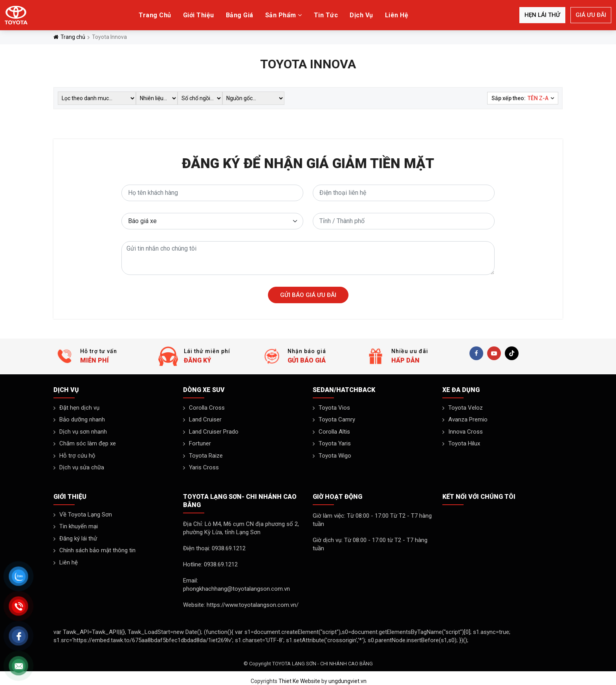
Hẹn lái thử (542, 15)
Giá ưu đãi (591, 15)
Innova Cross (466, 432)
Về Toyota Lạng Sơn (86, 515)
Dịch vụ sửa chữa (82, 467)
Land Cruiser (205, 419)
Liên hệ (69, 562)
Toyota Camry (337, 419)
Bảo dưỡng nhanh (82, 419)
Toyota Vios (334, 408)
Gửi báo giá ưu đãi (308, 295)
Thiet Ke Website (299, 681)
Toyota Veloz (466, 408)
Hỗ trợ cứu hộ (77, 456)
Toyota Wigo (335, 456)
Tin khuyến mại (79, 526)
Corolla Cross (207, 408)
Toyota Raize (206, 456)
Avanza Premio (468, 419)
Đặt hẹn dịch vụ (79, 408)
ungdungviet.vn (347, 681)
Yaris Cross (204, 467)
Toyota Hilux (464, 443)
